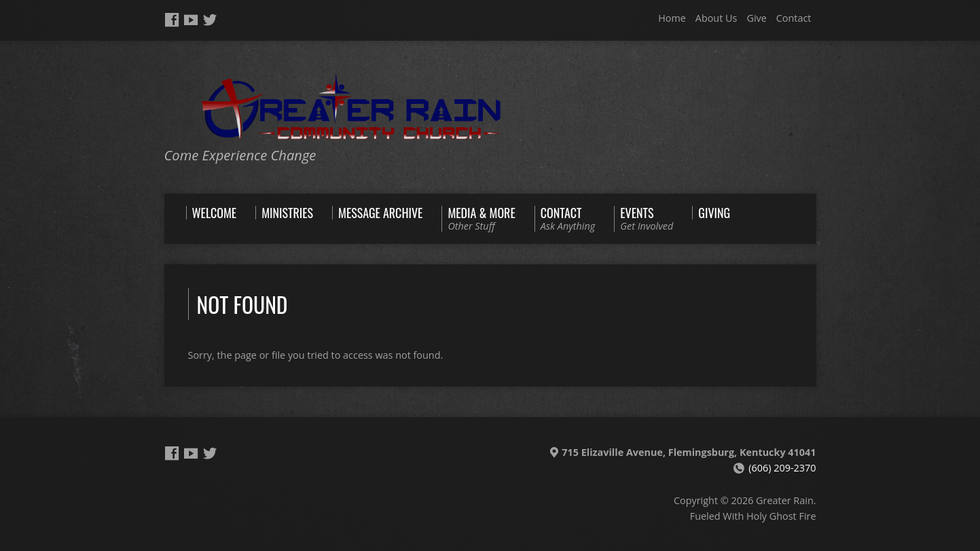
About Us (716, 18)
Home (672, 18)
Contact (794, 18)
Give (756, 18)
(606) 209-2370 (782, 468)
